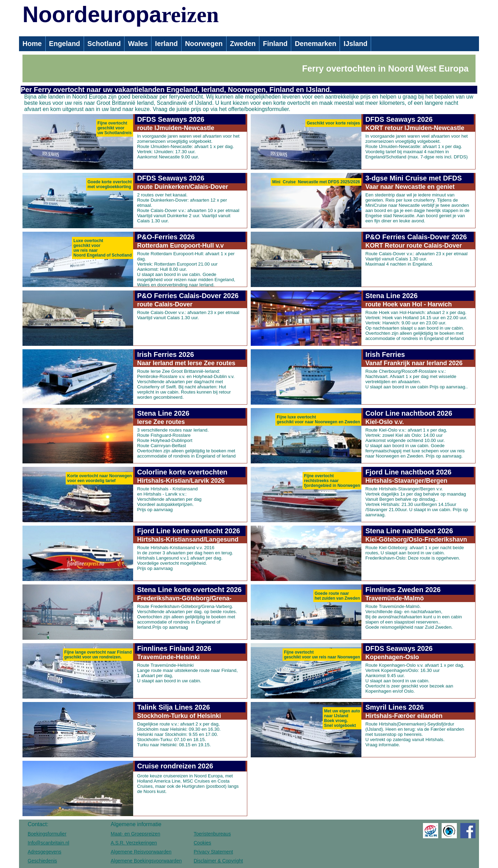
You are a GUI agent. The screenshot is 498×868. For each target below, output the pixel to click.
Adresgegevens (44, 852)
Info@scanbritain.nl (48, 843)
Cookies (202, 843)
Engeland (65, 44)
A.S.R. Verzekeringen (134, 843)
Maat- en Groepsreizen (135, 834)
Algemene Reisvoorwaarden (141, 852)
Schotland (104, 44)
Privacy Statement (213, 852)
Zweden (243, 44)
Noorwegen (204, 44)
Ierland (166, 44)
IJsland (355, 44)
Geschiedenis (42, 861)
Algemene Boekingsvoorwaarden (146, 861)
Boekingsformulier (47, 834)
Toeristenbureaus (212, 834)
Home (32, 44)
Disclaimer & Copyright (218, 861)
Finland (275, 44)
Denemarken (315, 44)
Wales (138, 44)
